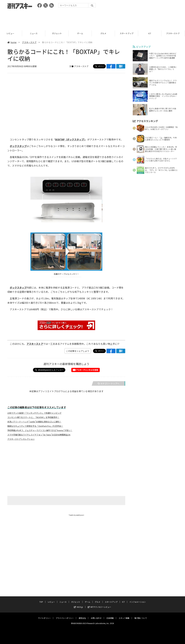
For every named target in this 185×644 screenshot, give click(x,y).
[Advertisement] (93, 19)
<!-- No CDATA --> (64, 101)
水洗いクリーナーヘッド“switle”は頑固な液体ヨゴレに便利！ (34, 422)
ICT (151, 33)
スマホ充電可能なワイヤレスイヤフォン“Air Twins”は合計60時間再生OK (39, 435)
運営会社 (82, 615)
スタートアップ (128, 33)
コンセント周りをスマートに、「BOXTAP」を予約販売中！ (33, 417)
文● (72, 66)
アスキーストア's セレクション (21, 439)
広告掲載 (110, 615)
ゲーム (81, 33)
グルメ (104, 33)
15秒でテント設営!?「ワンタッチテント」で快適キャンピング (34, 413)
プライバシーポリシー (65, 615)
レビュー (12, 33)
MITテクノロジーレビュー (99, 604)
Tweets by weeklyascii (76, 515)
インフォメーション (138, 599)
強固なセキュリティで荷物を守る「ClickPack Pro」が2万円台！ (35, 426)
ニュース (35, 33)
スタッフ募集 (124, 615)
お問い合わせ (96, 615)
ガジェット (58, 33)
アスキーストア (29, 42)
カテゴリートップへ (108, 383)
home (12, 42)
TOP (41, 599)
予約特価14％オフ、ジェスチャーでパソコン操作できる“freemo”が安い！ (40, 430)
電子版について (141, 615)
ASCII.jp (78, 604)
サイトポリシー (44, 615)
